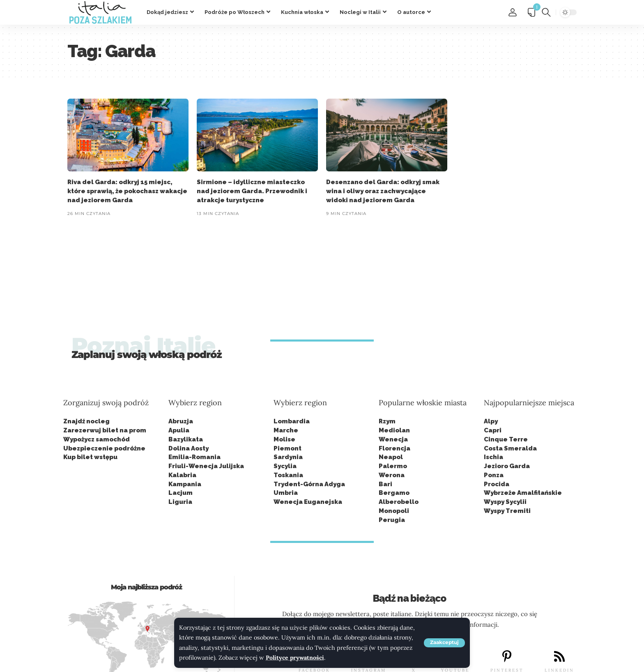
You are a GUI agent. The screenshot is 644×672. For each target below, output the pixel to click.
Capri (493, 430)
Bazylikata (186, 439)
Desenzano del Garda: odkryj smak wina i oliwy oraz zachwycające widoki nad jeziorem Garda (383, 191)
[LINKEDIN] (559, 657)
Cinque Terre (506, 439)
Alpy (491, 421)
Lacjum (181, 493)
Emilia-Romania (194, 457)
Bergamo (394, 493)
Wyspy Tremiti (507, 511)
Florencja (394, 448)
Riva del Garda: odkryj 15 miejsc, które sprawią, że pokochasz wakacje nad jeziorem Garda (127, 191)
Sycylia (285, 466)
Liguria (180, 502)
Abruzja (181, 421)
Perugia (392, 520)
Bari (385, 484)
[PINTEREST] (507, 657)
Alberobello (399, 502)
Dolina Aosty (189, 448)
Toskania (288, 475)
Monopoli (394, 511)
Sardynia (288, 457)
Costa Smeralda (510, 448)
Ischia (493, 457)
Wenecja (393, 439)
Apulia (179, 430)
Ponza (494, 475)
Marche (286, 430)
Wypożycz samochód (97, 439)
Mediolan (394, 430)
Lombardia (292, 421)
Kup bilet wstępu (90, 457)
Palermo (393, 466)
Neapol (391, 457)
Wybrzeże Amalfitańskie (523, 493)
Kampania (185, 484)
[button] (444, 643)
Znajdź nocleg (86, 421)
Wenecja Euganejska (308, 502)
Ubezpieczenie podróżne (104, 448)
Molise (284, 439)
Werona (392, 475)
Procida (497, 484)
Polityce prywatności (296, 658)
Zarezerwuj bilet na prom (105, 430)
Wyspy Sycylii (505, 502)
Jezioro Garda (507, 466)
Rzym (387, 421)
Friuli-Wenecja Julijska (206, 466)
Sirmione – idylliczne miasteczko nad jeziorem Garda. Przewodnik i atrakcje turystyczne (252, 191)
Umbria (286, 493)
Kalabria (182, 475)
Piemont (287, 448)
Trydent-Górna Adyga (309, 484)
